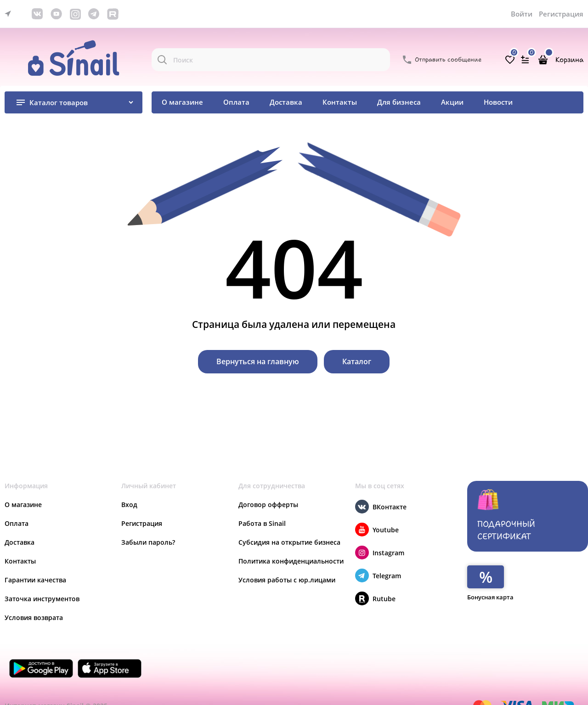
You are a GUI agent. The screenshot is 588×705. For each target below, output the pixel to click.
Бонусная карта (490, 597)
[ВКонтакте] (362, 507)
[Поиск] (162, 60)
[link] (10, 14)
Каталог (357, 361)
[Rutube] (362, 598)
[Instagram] (362, 553)
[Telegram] (362, 575)
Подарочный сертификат (506, 515)
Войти (522, 14)
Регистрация (561, 14)
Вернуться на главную (258, 361)
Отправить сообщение (448, 59)
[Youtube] (362, 530)
